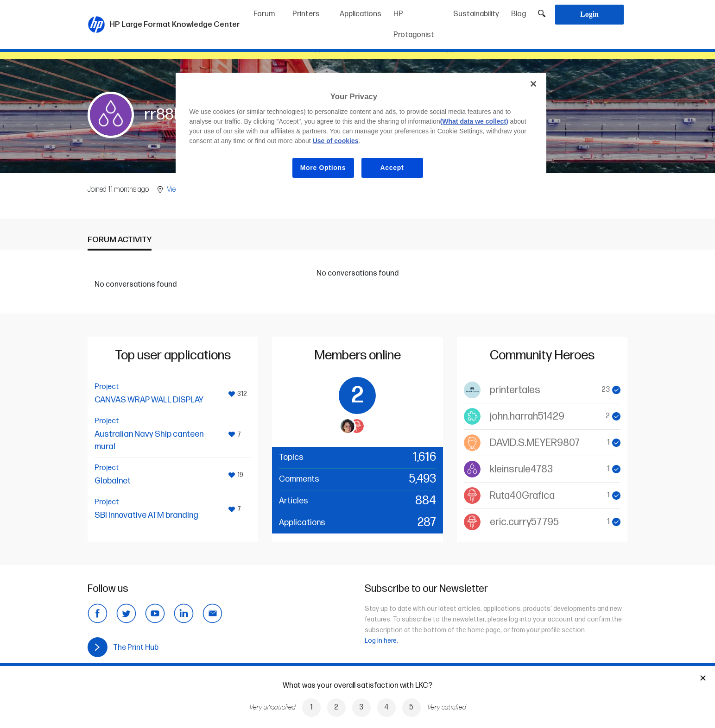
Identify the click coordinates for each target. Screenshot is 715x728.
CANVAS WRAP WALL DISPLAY (149, 400)
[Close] (533, 84)
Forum (264, 14)
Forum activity (120, 240)
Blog (519, 14)
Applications (361, 14)
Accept (392, 168)
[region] (361, 133)
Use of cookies (336, 141)
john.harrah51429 (527, 417)
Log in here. (381, 641)
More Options (323, 168)
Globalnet (113, 481)
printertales (515, 390)
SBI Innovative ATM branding (146, 515)
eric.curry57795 (524, 522)
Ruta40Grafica (522, 496)
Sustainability (476, 14)
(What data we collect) (474, 121)
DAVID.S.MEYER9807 (535, 443)
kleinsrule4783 (521, 469)
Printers (306, 14)
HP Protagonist (414, 25)
